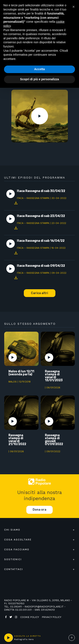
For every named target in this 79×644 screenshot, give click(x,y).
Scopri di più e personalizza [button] (39, 79)
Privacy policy (52, 617)
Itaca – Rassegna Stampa (33, 198)
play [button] (8, 638)
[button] (74, 7)
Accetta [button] (39, 69)
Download (16, 203)
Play (40, 116)
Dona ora (39, 510)
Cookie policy (30, 617)
